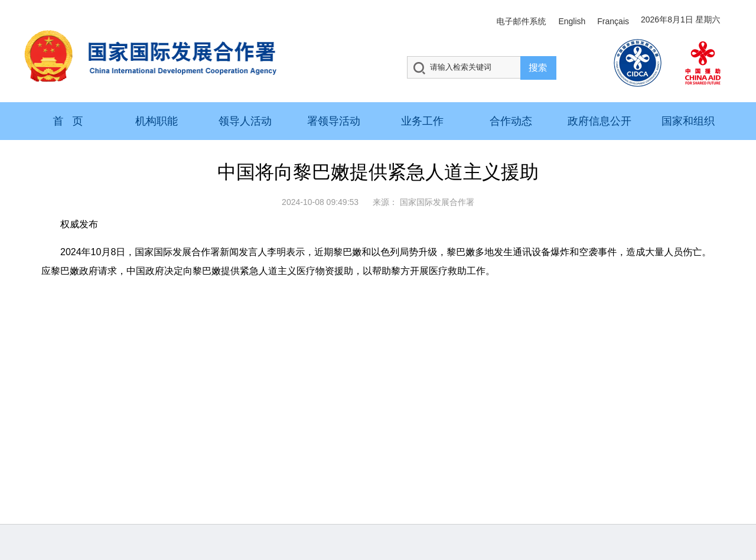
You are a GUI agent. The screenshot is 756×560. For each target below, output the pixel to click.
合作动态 (511, 121)
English (572, 21)
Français (613, 21)
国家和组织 (688, 121)
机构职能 (157, 121)
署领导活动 (334, 121)
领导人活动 (245, 121)
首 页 (68, 121)
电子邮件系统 (521, 21)
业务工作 (422, 121)
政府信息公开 (599, 121)
